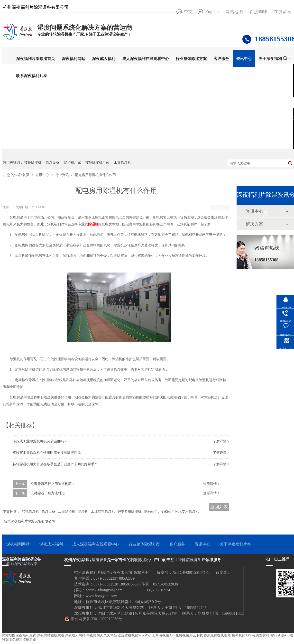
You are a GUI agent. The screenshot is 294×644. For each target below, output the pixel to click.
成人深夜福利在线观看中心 (146, 59)
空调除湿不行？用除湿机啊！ (53, 484)
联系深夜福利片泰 (32, 76)
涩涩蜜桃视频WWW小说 (136, 635)
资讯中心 (244, 59)
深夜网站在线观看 (51, 635)
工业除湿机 (122, 163)
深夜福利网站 (73, 59)
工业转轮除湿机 (103, 511)
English (212, 12)
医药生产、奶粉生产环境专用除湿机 (172, 511)
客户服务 (221, 59)
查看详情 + (211, 484)
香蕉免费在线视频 (217, 635)
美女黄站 (263, 635)
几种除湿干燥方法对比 (48, 493)
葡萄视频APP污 (243, 635)
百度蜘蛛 (258, 12)
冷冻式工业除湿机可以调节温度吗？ (40, 441)
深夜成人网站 (75, 635)
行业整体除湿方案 (191, 59)
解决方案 (255, 224)
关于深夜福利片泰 (274, 59)
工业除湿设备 (186, 560)
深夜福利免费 (26, 635)
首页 (27, 175)
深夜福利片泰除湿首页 (36, 59)
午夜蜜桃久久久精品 (102, 635)
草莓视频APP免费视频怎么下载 (179, 635)
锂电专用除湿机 (129, 511)
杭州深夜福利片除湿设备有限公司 (29, 521)
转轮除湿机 (33, 163)
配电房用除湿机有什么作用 (95, 175)
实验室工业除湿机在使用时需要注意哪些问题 (47, 453)
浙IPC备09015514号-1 (191, 572)
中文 (188, 12)
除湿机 (93, 224)
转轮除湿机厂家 (97, 163)
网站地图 (234, 12)
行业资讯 (63, 175)
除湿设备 (53, 163)
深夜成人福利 (104, 59)
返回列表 (220, 208)
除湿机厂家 (73, 163)
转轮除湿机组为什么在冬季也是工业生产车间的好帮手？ (55, 464)
